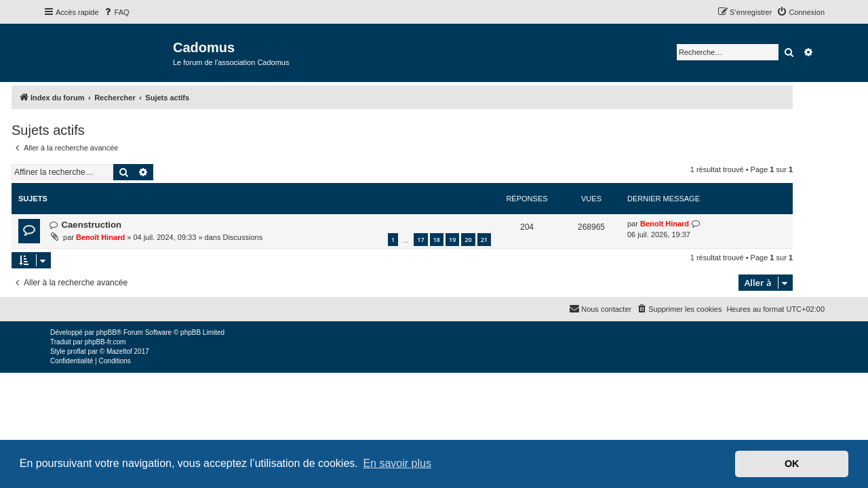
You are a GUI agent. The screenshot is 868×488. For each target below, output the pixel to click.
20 (500, 240)
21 (516, 240)
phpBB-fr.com (105, 342)
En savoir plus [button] (397, 463)
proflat (77, 351)
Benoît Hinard (132, 237)
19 (484, 240)
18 (469, 240)
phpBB (106, 332)
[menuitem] (116, 12)
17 (452, 240)
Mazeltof (119, 351)
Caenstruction (123, 225)
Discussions (274, 237)
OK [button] (792, 464)
